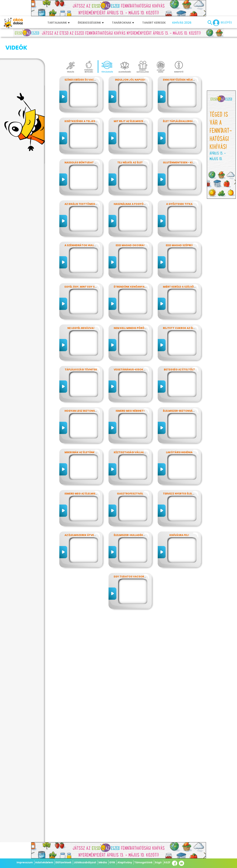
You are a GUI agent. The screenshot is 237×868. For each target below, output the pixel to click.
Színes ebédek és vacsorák (84, 62)
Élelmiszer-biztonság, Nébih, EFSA (187, 393)
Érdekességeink (91, 23)
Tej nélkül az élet (130, 144)
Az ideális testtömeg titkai (84, 186)
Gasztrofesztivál (130, 476)
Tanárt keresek (154, 23)
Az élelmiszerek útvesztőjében (87, 517)
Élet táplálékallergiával (181, 103)
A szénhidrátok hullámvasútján (88, 227)
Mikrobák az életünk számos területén (93, 434)
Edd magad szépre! (179, 227)
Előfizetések (63, 862)
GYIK (112, 862)
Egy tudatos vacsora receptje (137, 559)
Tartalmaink (58, 23)
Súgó (158, 862)
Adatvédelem (44, 862)
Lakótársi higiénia (179, 434)
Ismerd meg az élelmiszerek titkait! (90, 476)
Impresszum (25, 862)
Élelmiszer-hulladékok (130, 517)
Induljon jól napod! (130, 62)
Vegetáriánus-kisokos (130, 351)
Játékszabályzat (85, 862)
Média (103, 862)
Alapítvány (125, 862)
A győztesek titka (179, 186)
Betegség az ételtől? (179, 351)
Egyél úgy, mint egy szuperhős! (87, 269)
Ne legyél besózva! (81, 310)
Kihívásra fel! (179, 517)
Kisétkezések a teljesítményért (87, 103)
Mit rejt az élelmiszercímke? (134, 103)
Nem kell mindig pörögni (131, 310)
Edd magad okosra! (130, 227)
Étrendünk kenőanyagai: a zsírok (138, 269)
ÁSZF (167, 862)
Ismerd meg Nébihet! (130, 393)
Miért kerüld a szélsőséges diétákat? (190, 269)
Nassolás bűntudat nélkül (84, 144)
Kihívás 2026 (182, 23)
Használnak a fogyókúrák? (134, 186)
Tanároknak (123, 23)
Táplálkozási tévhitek (81, 351)
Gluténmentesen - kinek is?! (183, 144)
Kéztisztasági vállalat (131, 434)
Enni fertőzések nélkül (179, 62)
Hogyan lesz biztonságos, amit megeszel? (95, 393)
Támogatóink (143, 862)
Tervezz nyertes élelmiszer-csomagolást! (194, 476)
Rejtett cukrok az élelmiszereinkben (190, 310)
